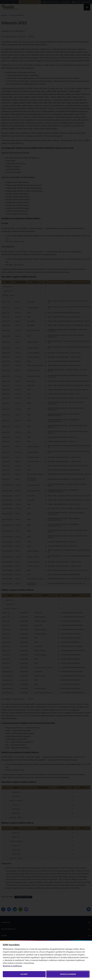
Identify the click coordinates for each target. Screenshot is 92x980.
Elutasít (24, 974)
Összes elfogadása (68, 974)
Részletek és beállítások (12, 966)
